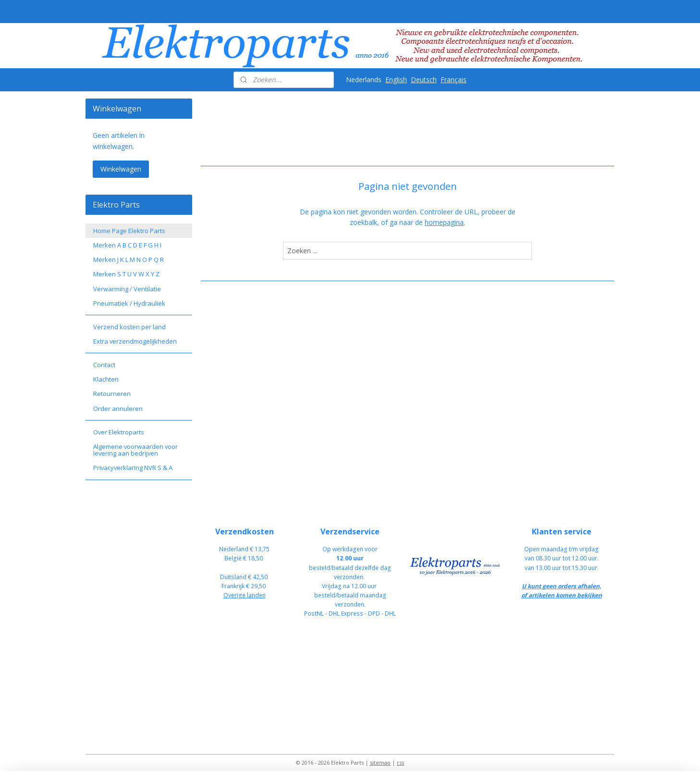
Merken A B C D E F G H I (127, 245)
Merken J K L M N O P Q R (129, 260)
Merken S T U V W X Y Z (126, 274)
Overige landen (245, 595)
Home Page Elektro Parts (129, 231)
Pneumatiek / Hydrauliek (129, 303)
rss (400, 762)
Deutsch (424, 80)
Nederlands (364, 80)
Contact (104, 365)
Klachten (106, 379)
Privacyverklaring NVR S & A (133, 468)
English (396, 80)
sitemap (380, 762)
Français (454, 80)
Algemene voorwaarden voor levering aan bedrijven (135, 450)
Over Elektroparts (119, 432)
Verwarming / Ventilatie (127, 289)
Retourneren (112, 394)
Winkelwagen (121, 169)
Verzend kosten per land (129, 327)
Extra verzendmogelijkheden (135, 341)
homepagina (444, 222)
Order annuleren (118, 409)
